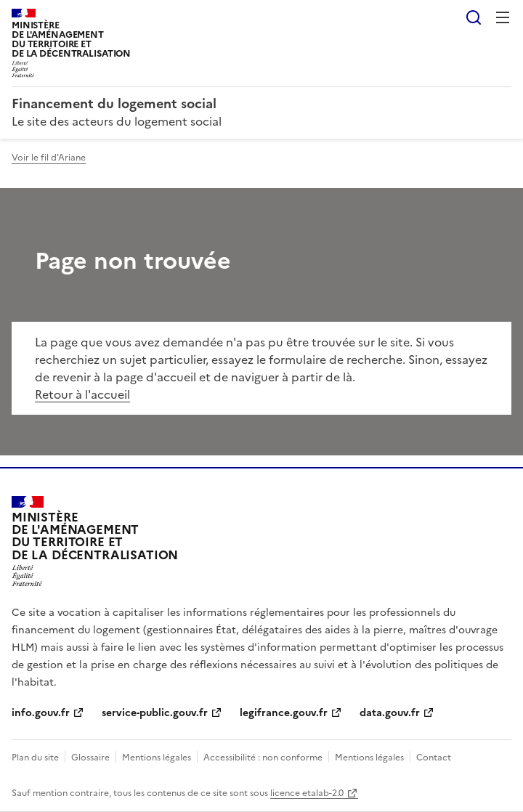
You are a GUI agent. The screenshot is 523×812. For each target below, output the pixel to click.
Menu (503, 17)
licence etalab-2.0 (307, 793)
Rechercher (474, 17)
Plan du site (35, 758)
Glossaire (90, 758)
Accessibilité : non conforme (263, 758)
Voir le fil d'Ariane (49, 158)
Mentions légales (157, 758)
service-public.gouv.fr (155, 713)
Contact (434, 758)
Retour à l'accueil (82, 394)
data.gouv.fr (390, 713)
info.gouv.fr (41, 713)
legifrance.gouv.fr (284, 713)
